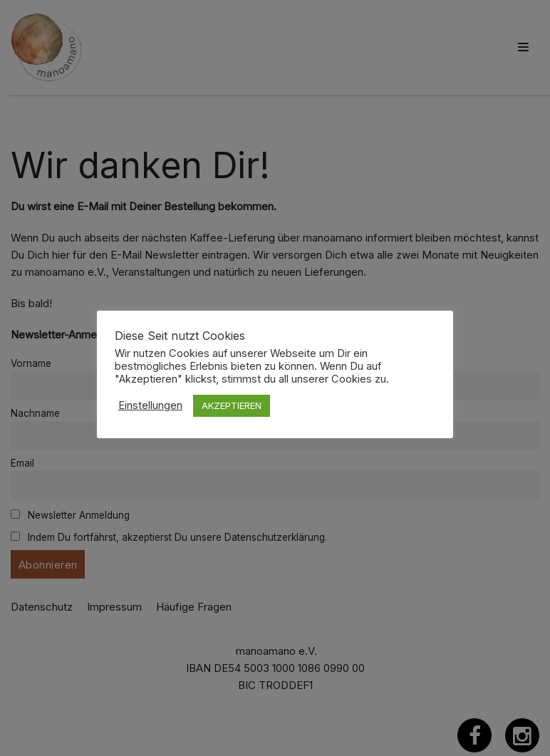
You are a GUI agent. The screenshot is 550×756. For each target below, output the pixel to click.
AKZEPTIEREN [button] (232, 405)
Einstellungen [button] (150, 405)
